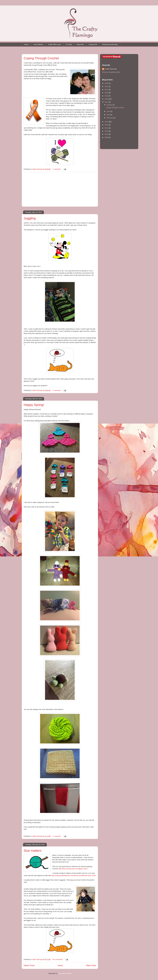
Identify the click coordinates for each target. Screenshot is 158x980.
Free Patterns (38, 44)
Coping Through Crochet (41, 58)
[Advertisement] (60, 189)
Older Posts (91, 965)
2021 (107, 90)
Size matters (33, 851)
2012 (107, 128)
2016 (107, 122)
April (108, 115)
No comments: (58, 959)
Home (26, 44)
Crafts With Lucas (54, 44)
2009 (107, 137)
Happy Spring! (34, 405)
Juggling (30, 218)
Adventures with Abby (110, 44)
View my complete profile (111, 72)
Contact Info (93, 44)
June (109, 111)
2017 (107, 102)
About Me (80, 44)
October (110, 105)
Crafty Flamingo (111, 69)
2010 (107, 134)
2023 (107, 83)
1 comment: (57, 169)
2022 (107, 86)
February (110, 118)
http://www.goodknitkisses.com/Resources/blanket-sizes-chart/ (74, 875)
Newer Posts (29, 965)
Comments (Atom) (65, 973)
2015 (107, 125)
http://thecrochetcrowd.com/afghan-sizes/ (73, 869)
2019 (107, 96)
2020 (107, 93)
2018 (107, 99)
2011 (107, 131)
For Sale (69, 44)
